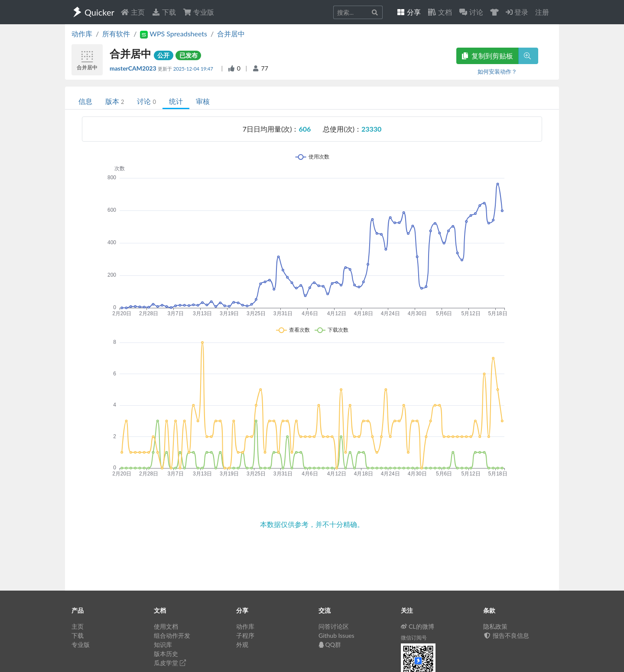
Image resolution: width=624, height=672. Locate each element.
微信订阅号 (414, 638)
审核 (203, 101)
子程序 (245, 635)
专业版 (198, 12)
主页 (133, 12)
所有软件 (116, 34)
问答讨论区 (334, 626)
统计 (176, 101)
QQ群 (330, 645)
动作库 (82, 34)
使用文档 (166, 626)
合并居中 (231, 34)
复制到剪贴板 (487, 56)
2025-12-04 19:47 (194, 69)
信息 (85, 101)
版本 (115, 101)
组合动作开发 (172, 635)
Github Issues (336, 635)
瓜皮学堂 (170, 663)
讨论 (146, 101)
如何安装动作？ (497, 71)
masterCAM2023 (134, 68)
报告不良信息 (506, 635)
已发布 (188, 55)
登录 (517, 12)
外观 (242, 645)
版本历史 (166, 654)
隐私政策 (495, 626)
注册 (542, 12)
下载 (164, 12)
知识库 (163, 645)
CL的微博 (418, 626)
